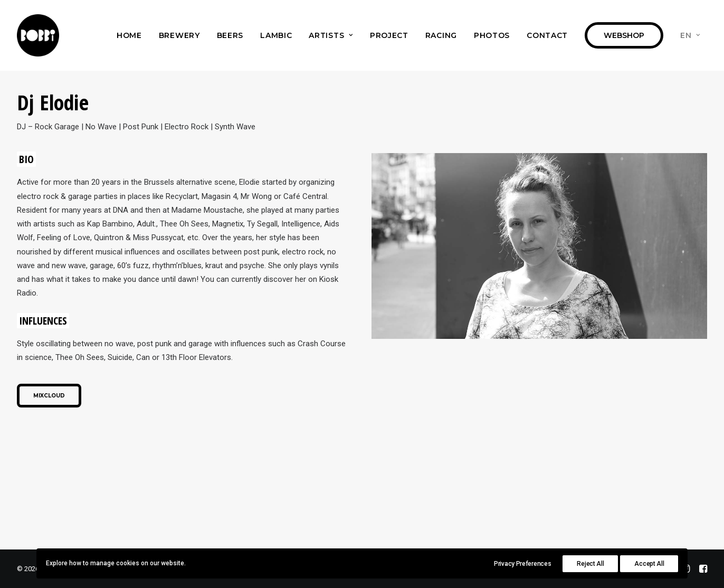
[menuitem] (129, 35)
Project (389, 35)
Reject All (590, 564)
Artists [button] (331, 35)
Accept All (649, 564)
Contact (547, 35)
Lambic (276, 35)
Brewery (179, 35)
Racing (441, 35)
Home (129, 35)
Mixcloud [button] (49, 396)
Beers (230, 35)
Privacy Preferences (522, 564)
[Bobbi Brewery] (38, 35)
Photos (492, 35)
